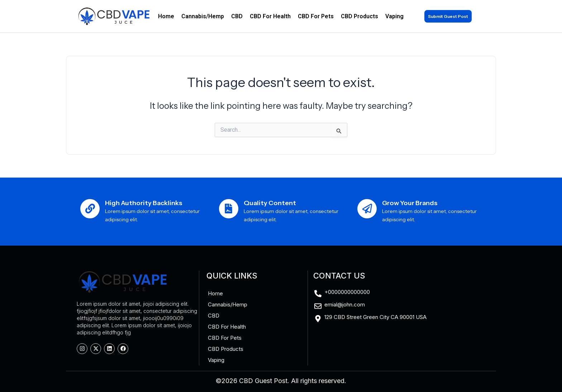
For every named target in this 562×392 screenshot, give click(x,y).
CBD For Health (270, 16)
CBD (237, 16)
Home (166, 16)
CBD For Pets (316, 16)
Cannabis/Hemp (203, 16)
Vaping (394, 16)
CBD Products (359, 16)
